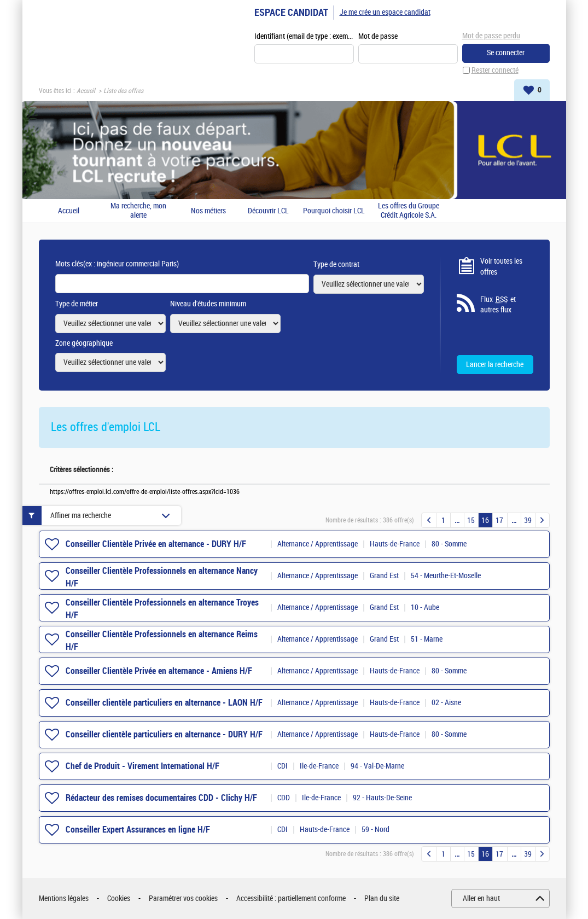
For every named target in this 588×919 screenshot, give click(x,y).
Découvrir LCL (268, 211)
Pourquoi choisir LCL (334, 211)
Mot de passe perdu (491, 36)
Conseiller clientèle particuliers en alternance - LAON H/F (164, 703)
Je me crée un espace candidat (385, 12)
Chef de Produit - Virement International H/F (142, 766)
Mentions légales (64, 898)
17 (499, 520)
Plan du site (382, 898)
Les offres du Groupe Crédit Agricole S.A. (409, 211)
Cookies (119, 898)
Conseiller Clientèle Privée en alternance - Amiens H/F (159, 671)
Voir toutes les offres (501, 267)
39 (528, 520)
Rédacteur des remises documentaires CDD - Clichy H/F (161, 798)
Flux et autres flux (498, 305)
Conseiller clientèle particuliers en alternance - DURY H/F (164, 734)
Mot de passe (378, 36)
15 (471, 520)
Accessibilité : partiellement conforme (291, 898)
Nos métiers (208, 211)
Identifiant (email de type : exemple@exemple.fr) (304, 36)
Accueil (86, 91)
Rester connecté (495, 70)
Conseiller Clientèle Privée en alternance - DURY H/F (156, 544)
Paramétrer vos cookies (183, 898)
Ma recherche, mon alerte (138, 211)
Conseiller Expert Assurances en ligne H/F (138, 830)
